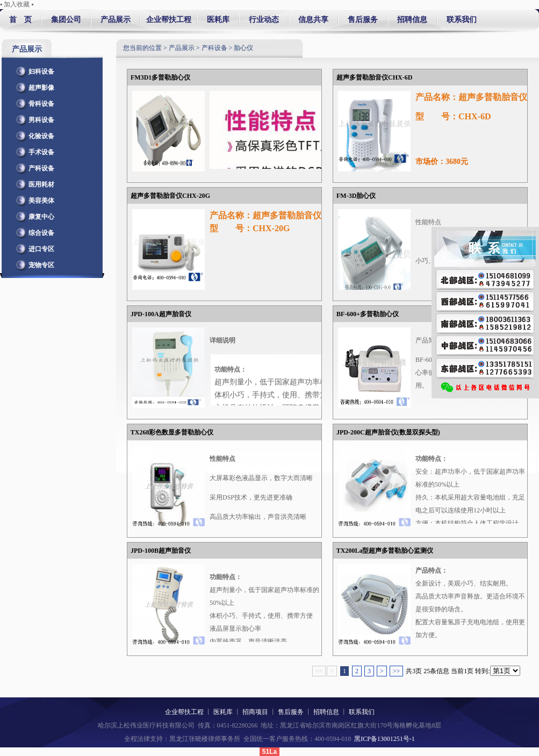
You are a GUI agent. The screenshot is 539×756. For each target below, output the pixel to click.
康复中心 (33, 215)
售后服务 (363, 20)
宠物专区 (33, 263)
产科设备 (33, 166)
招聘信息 (412, 20)
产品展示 (116, 20)
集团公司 (66, 20)
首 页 (20, 20)
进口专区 (33, 247)
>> (397, 671)
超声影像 (33, 85)
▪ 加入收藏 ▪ (17, 4)
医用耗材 (33, 182)
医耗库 (218, 20)
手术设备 (33, 150)
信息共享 (313, 20)
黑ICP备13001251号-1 (385, 739)
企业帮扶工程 (169, 20)
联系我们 (460, 20)
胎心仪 (243, 48)
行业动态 (264, 20)
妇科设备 (33, 69)
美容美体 (33, 198)
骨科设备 (33, 102)
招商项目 (255, 712)
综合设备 (33, 231)
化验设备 (33, 134)
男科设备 (33, 118)
